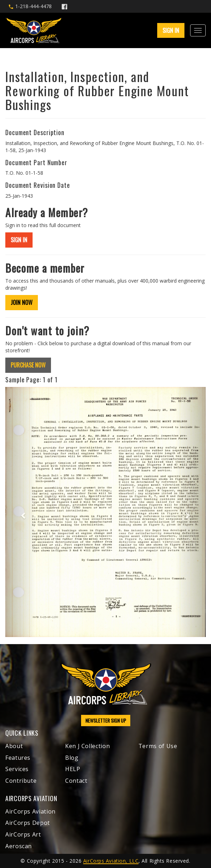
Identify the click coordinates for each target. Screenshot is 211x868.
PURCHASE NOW (28, 365)
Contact (76, 781)
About (14, 746)
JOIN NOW (22, 302)
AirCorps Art (23, 834)
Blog (72, 758)
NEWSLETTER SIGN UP (106, 720)
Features (18, 758)
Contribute (21, 781)
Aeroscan (19, 846)
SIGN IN (171, 30)
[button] (20, 512)
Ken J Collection (87, 746)
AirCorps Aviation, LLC (111, 861)
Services (17, 769)
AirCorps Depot (28, 823)
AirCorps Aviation (30, 811)
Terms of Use (158, 746)
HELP (73, 769)
